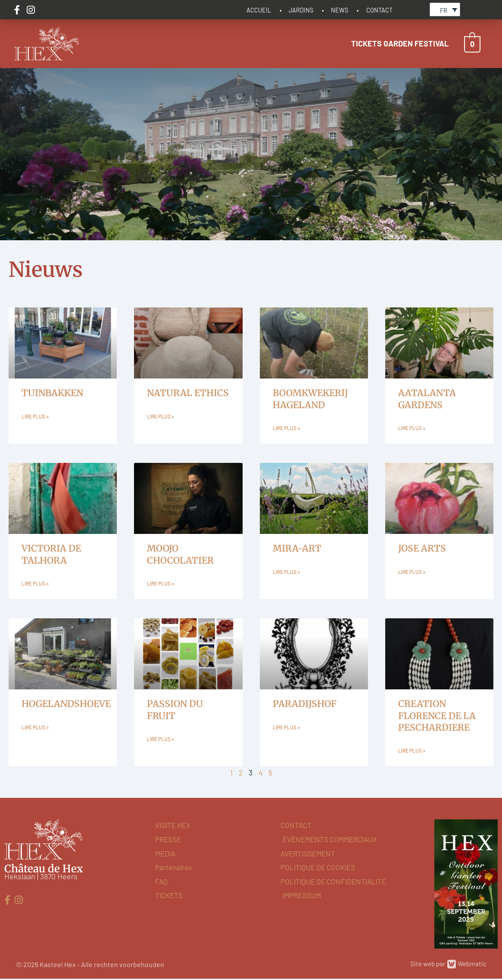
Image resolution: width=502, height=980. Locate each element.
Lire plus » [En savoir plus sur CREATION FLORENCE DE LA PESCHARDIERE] (412, 752)
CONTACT (379, 9)
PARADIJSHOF (305, 704)
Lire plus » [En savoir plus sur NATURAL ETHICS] (161, 416)
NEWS (341, 9)
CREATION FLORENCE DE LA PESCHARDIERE (437, 716)
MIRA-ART (297, 548)
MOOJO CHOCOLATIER (180, 554)
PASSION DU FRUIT (175, 710)
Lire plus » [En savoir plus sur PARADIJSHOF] (286, 728)
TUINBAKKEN (52, 392)
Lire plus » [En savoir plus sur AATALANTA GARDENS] (412, 428)
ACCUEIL (262, 9)
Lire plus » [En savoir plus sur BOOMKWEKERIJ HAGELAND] (286, 428)
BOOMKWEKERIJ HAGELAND (310, 397)
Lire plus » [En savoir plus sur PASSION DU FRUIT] (161, 740)
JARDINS (303, 9)
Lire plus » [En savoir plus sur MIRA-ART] (286, 572)
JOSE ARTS (422, 548)
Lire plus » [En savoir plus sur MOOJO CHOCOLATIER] (161, 584)
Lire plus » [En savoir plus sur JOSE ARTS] (412, 572)
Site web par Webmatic (447, 965)
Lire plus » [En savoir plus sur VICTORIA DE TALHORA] (35, 584)
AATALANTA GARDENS (427, 397)
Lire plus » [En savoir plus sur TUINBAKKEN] (35, 416)
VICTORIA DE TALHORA (51, 554)
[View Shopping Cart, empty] (472, 42)
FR (444, 9)
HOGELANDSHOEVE (66, 704)
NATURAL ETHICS (188, 392)
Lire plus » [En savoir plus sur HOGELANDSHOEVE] (35, 728)
